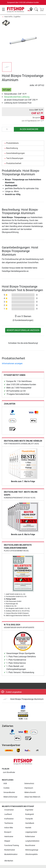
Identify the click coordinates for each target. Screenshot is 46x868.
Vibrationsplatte (31, 854)
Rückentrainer (10, 850)
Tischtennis (9, 823)
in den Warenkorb (29, 129)
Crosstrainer (9, 810)
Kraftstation (9, 819)
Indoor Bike (9, 828)
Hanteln (28, 828)
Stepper (7, 841)
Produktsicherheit (14, 163)
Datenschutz (29, 784)
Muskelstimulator (11, 854)
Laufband (8, 814)
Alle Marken (9, 861)
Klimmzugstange (32, 850)
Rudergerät (30, 814)
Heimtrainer (9, 837)
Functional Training (12, 845)
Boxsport (8, 832)
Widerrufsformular (10, 797)
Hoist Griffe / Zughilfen (12, 17)
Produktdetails (12, 143)
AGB (5, 784)
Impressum (29, 788)
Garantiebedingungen (15, 153)
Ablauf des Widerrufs (32, 797)
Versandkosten (9, 792)
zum (9, 772)
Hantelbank (30, 823)
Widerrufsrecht (30, 792)
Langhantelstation (32, 841)
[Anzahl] (8, 129)
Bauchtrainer (30, 845)
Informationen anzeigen (12, 363)
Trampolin (29, 819)
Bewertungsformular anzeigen (23, 330)
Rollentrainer (30, 837)
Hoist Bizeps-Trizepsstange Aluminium (27, 699)
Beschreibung (12, 148)
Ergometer (29, 810)
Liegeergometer (31, 832)
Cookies (6, 788)
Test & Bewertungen (15, 158)
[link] (13, 412)
